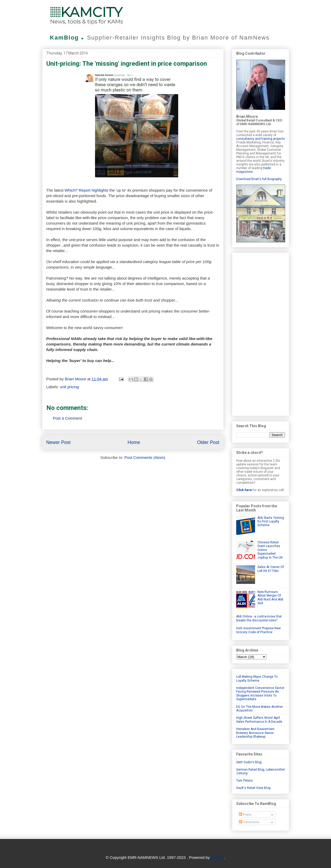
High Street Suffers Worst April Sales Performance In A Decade (259, 720)
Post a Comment (68, 418)
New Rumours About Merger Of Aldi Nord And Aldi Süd (270, 597)
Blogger (217, 857)
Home (134, 442)
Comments (249, 822)
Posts (245, 815)
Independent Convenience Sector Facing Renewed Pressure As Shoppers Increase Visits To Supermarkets (260, 694)
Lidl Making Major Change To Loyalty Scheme (257, 678)
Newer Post (59, 442)
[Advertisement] (261, 333)
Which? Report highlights (87, 190)
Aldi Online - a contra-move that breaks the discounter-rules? (259, 618)
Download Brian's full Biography (259, 179)
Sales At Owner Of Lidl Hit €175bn (271, 569)
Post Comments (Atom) (145, 457)
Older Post (208, 442)
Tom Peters (244, 781)
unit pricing (70, 387)
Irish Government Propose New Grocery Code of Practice (258, 630)
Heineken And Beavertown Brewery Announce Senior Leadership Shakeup (255, 733)
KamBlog (69, 38)
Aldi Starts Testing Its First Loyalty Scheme (271, 522)
